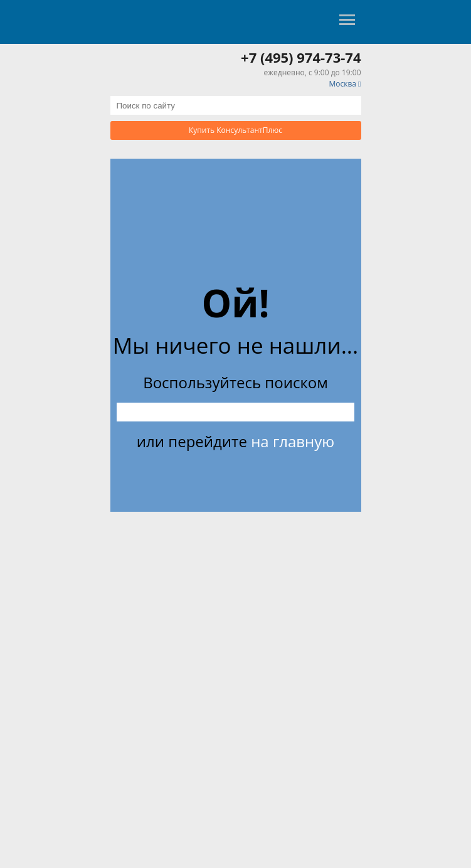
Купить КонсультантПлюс (236, 130)
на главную (293, 441)
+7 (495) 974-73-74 (301, 57)
